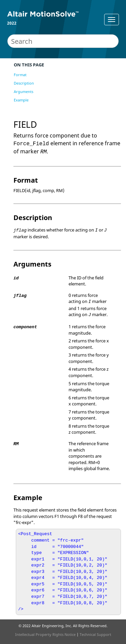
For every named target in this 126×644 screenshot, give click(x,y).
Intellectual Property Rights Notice (45, 634)
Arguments (24, 91)
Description (24, 83)
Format (20, 75)
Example (21, 100)
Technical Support (95, 634)
